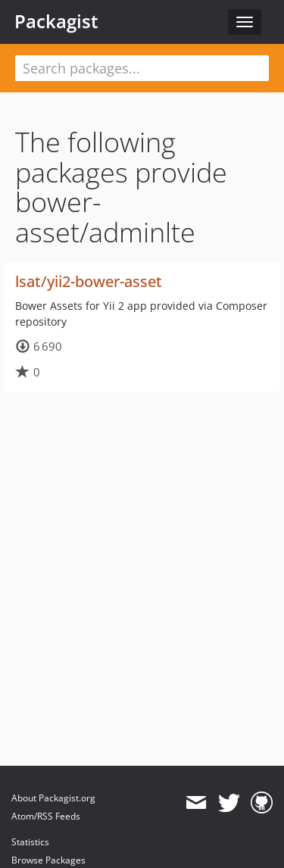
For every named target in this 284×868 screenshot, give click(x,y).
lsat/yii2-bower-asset (89, 281)
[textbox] (142, 68)
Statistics (30, 842)
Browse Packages (48, 860)
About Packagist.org (53, 798)
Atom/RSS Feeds (46, 816)
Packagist (56, 21)
